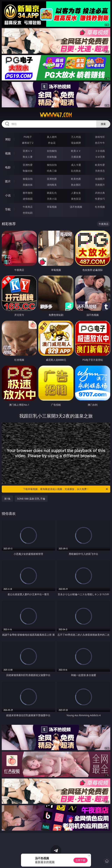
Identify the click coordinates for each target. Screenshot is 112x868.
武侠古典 (100, 193)
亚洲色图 (52, 179)
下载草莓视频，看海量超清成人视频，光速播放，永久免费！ (66, 489)
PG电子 (28, 137)
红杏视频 (100, 207)
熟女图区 (76, 185)
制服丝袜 (28, 171)
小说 (8, 195)
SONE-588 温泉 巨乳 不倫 (31, 499)
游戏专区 (100, 137)
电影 (8, 167)
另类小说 (52, 199)
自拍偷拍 (52, 151)
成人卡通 (76, 165)
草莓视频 (52, 207)
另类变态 (100, 171)
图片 (8, 181)
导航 (8, 209)
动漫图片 (100, 179)
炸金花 (52, 143)
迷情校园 (28, 199)
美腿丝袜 (28, 185)
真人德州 (52, 137)
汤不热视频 (76, 207)
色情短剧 (28, 213)
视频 (8, 153)
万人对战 (76, 137)
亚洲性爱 (28, 165)
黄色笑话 (76, 199)
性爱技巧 (100, 199)
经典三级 (52, 171)
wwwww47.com (56, 115)
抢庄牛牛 (100, 143)
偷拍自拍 (52, 165)
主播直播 (76, 157)
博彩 (8, 139)
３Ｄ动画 (100, 151)
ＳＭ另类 (100, 157)
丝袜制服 (52, 157)
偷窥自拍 (28, 179)
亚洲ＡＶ (28, 151)
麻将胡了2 (28, 143)
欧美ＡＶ (76, 151)
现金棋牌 (76, 143)
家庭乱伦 (52, 193)
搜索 (103, 124)
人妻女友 (76, 193)
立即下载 (80, 860)
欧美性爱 (100, 165)
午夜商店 (28, 207)
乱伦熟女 (76, 171)
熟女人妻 (28, 157)
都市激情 (28, 193)
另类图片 (100, 185)
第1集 (7, 499)
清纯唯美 (52, 185)
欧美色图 (76, 179)
